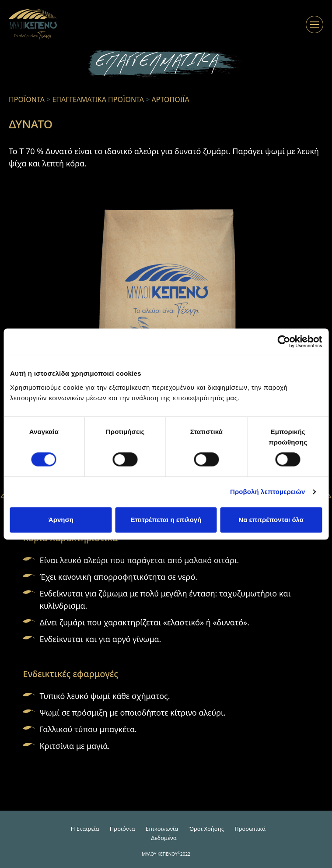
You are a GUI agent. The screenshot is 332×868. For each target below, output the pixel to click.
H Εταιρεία (85, 829)
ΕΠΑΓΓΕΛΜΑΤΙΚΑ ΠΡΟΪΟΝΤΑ (98, 99)
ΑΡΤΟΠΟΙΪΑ (171, 99)
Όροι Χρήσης (206, 829)
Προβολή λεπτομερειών (268, 492)
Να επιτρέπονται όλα (271, 520)
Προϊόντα (122, 829)
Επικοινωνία (162, 829)
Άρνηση (61, 520)
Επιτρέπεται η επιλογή (166, 520)
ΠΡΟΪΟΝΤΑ (27, 99)
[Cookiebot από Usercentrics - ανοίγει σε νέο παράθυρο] (284, 342)
